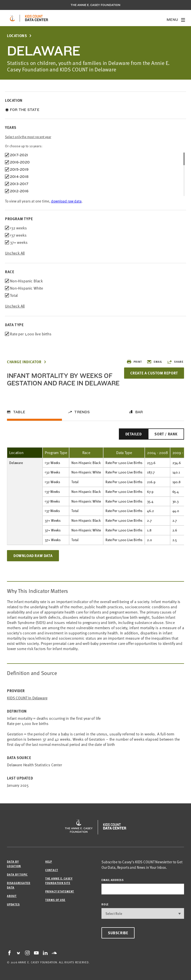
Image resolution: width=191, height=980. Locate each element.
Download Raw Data (33, 556)
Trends (82, 412)
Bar (139, 412)
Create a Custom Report (154, 373)
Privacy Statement (60, 891)
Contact (52, 870)
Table (19, 412)
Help (49, 861)
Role (105, 904)
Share (175, 362)
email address (113, 880)
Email (154, 362)
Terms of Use (55, 900)
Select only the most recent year (28, 137)
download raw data (66, 201)
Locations (17, 36)
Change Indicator (24, 362)
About (12, 896)
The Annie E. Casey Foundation (95, 5)
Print (134, 362)
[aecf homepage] (12, 18)
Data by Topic (17, 874)
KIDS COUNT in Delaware (27, 698)
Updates (13, 904)
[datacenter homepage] (37, 18)
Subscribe (118, 933)
